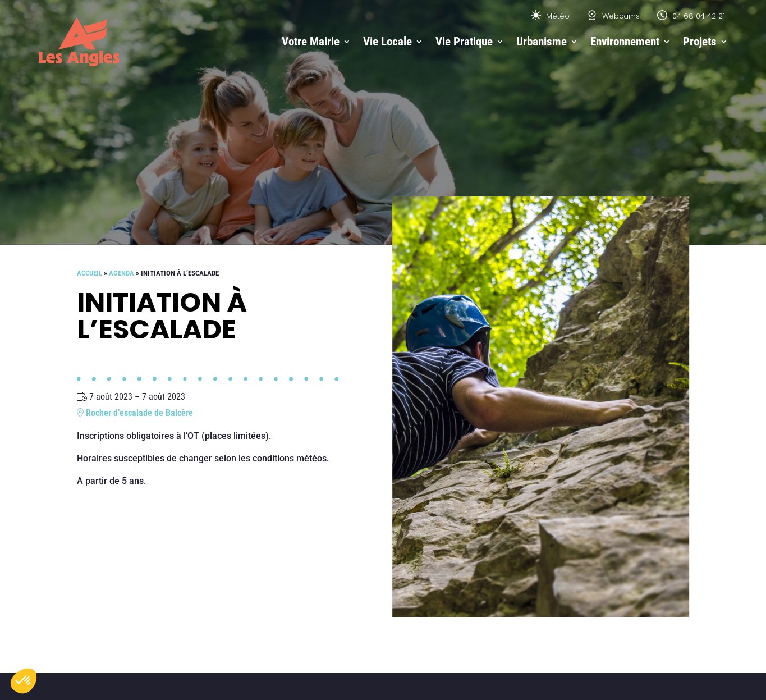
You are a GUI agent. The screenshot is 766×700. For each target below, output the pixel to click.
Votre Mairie (311, 42)
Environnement (625, 42)
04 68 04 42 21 (691, 16)
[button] (24, 681)
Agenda (121, 273)
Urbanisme (542, 42)
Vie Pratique (464, 42)
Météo (550, 16)
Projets (700, 42)
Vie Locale (387, 42)
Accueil (90, 273)
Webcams (613, 16)
